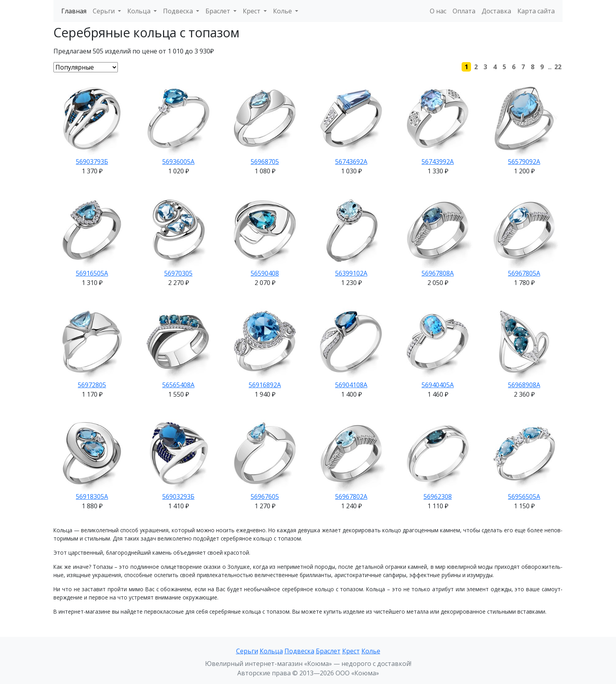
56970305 (178, 273)
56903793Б (92, 162)
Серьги (247, 651)
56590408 (265, 273)
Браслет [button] (219, 11)
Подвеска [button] (179, 11)
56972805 (92, 385)
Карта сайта (536, 11)
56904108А (351, 385)
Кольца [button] (140, 11)
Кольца (271, 651)
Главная (74, 11)
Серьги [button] (104, 11)
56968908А (524, 385)
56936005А (178, 162)
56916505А (92, 273)
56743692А (351, 162)
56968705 (265, 162)
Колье (371, 651)
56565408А (178, 385)
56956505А (524, 496)
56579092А (524, 162)
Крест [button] (252, 11)
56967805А (524, 273)
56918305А (92, 496)
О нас (438, 11)
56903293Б (178, 496)
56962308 (438, 496)
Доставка (496, 11)
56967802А (351, 496)
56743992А (438, 162)
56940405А (438, 385)
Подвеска (299, 651)
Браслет (328, 651)
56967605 (265, 496)
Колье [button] (283, 11)
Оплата (464, 11)
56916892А (265, 385)
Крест (351, 651)
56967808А (438, 273)
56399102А (351, 273)
